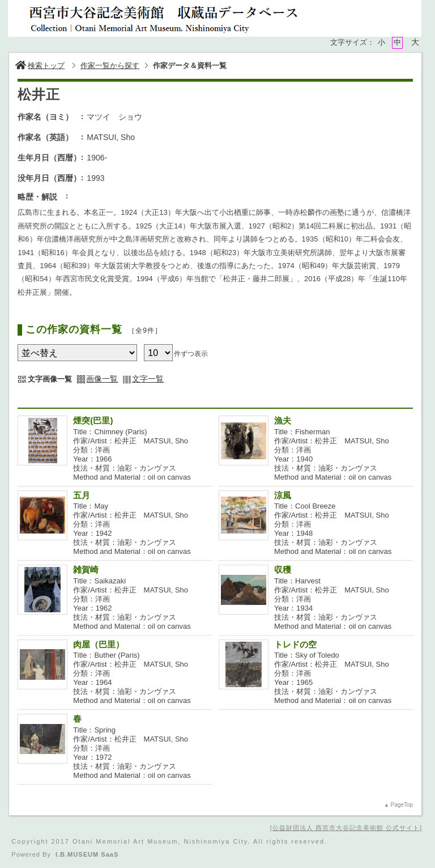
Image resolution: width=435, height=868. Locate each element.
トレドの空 (295, 644)
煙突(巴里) (93, 420)
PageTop (401, 805)
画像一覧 (102, 379)
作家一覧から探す (110, 65)
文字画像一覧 (50, 379)
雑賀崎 (86, 570)
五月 (86, 495)
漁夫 (287, 420)
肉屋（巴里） (99, 644)
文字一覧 (148, 379)
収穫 (283, 570)
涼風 (287, 495)
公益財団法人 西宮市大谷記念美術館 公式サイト (346, 828)
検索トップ (40, 65)
